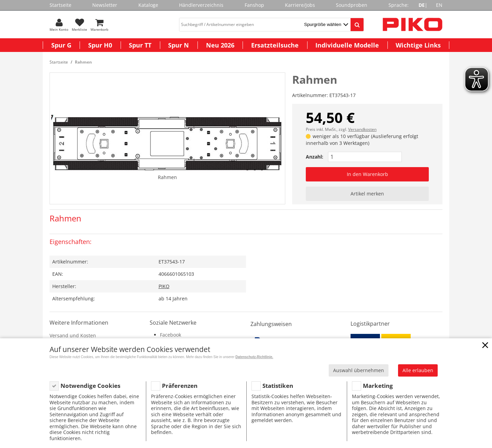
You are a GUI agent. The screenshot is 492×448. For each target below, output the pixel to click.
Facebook (170, 335)
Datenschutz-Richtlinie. (254, 357)
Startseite (60, 5)
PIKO (164, 286)
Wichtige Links (418, 45)
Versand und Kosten (73, 335)
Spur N (179, 45)
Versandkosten (362, 129)
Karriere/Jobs (300, 5)
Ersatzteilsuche (275, 45)
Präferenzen (180, 386)
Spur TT (140, 45)
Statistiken (278, 386)
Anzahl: (315, 157)
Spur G (61, 45)
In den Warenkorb (367, 174)
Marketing (378, 386)
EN (439, 5)
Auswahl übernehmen (359, 370)
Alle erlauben (418, 370)
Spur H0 (100, 45)
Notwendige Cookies (90, 386)
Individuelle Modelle (347, 45)
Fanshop (254, 5)
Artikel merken (367, 194)
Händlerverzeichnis (201, 5)
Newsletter (105, 5)
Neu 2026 (220, 45)
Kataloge (148, 5)
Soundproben (352, 5)
